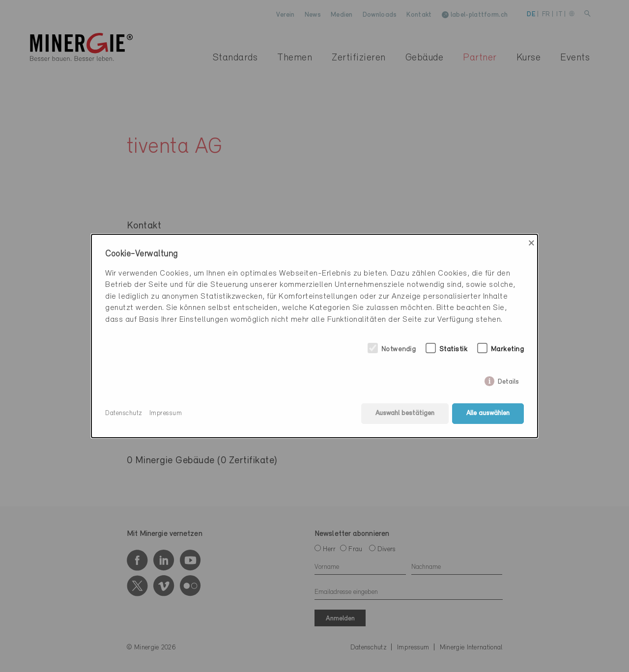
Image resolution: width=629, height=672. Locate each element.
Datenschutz (124, 413)
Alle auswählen (488, 413)
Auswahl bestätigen (405, 413)
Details (508, 380)
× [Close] (531, 243)
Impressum (166, 413)
